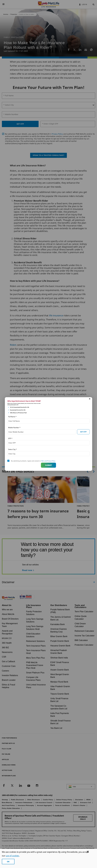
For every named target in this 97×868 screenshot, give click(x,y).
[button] (90, 399)
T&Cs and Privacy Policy (48, 461)
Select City (12, 449)
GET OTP (83, 432)
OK (8, 862)
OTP (10, 438)
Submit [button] (48, 465)
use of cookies (12, 856)
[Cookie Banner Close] (88, 852)
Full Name (12, 417)
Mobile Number (14, 428)
